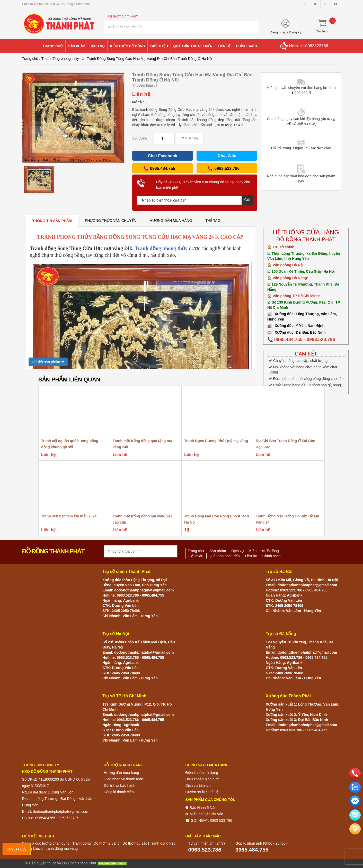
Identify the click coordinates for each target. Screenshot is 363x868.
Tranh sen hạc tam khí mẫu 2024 (69, 516)
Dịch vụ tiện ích (198, 785)
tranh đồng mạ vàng (62, 848)
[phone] (355, 773)
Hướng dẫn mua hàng (121, 773)
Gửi (247, 200)
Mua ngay (190, 138)
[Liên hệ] (355, 829)
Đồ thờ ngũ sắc (135, 843)
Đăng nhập (278, 32)
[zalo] (355, 787)
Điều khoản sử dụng (202, 773)
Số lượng (140, 138)
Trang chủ (30, 59)
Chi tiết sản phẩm (46, 362)
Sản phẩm (218, 551)
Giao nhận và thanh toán (123, 779)
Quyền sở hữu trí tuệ (202, 792)
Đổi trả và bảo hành (119, 785)
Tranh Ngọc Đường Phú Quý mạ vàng (216, 441)
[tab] (52, 221)
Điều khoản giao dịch (202, 779)
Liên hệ (251, 556)
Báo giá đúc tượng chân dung (46, 843)
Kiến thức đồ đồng (264, 551)
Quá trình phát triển (224, 556)
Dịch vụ (238, 551)
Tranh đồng (81, 843)
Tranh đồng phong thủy (161, 248)
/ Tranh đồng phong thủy (59, 59)
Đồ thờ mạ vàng (107, 843)
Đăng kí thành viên (119, 792)
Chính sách (272, 556)
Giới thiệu (195, 556)
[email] (355, 801)
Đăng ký (295, 32)
